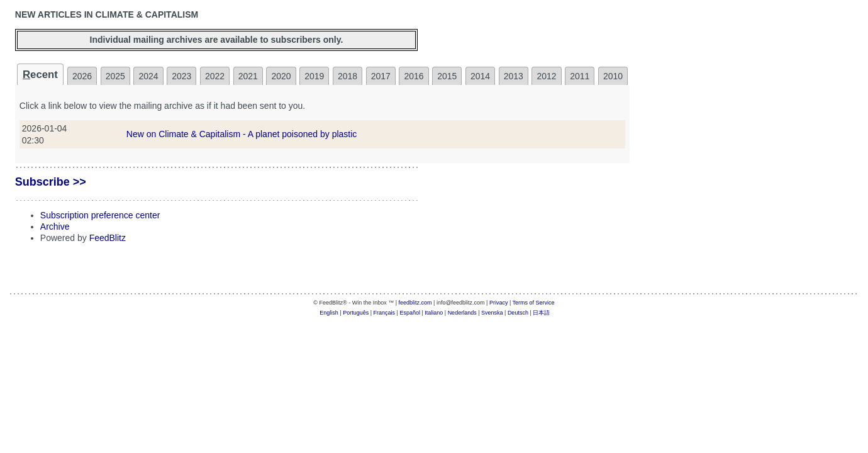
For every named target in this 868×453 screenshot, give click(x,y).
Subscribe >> (51, 182)
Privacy (499, 303)
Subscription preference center (100, 215)
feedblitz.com (415, 303)
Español (410, 313)
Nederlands (462, 313)
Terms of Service (534, 303)
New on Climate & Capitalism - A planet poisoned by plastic (242, 134)
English (329, 313)
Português (356, 313)
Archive (55, 226)
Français (385, 313)
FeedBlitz (108, 238)
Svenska (492, 313)
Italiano (434, 313)
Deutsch (518, 313)
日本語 (541, 313)
